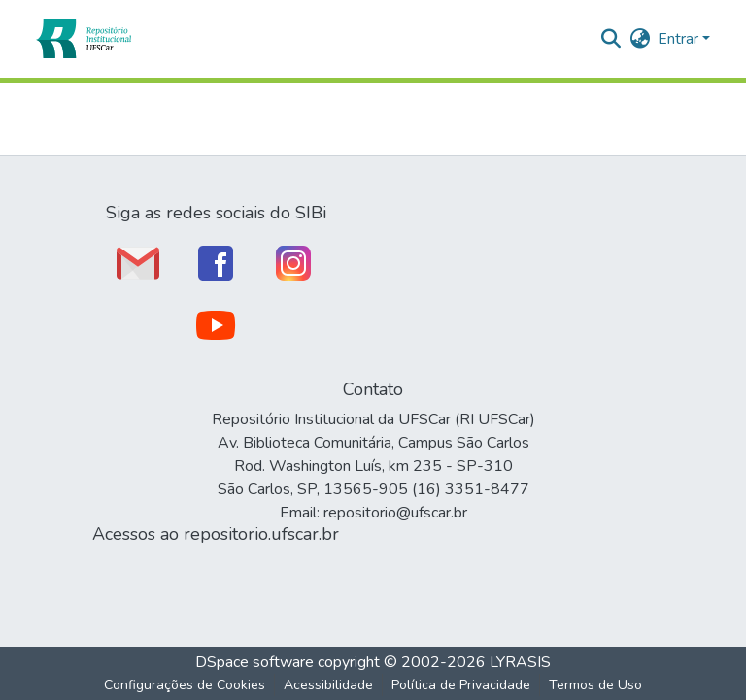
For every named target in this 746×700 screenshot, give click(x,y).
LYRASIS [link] (520, 662)
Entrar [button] (680, 39)
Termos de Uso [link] (595, 685)
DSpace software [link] (254, 662)
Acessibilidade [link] (328, 685)
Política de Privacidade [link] (461, 685)
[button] (83, 39)
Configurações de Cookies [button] (185, 685)
